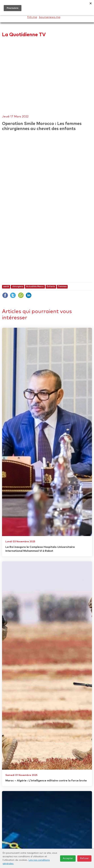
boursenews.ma (50, 17)
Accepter (68, 858)
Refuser (84, 858)
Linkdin (29, 295)
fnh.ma (32, 17)
